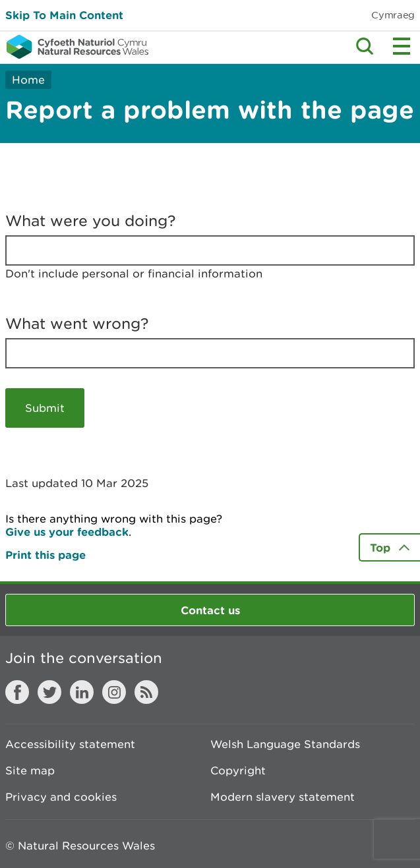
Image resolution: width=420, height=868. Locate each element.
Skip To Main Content (64, 15)
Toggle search (365, 46)
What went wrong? (77, 324)
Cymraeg (393, 15)
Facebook (17, 692)
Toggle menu (402, 46)
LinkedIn (82, 692)
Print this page (45, 555)
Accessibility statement (70, 744)
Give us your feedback (67, 532)
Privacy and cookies (61, 797)
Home (28, 80)
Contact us (210, 610)
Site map (30, 770)
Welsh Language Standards (285, 744)
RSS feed (146, 692)
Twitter (49, 692)
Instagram (114, 692)
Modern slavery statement (283, 797)
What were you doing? (91, 221)
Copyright (238, 770)
